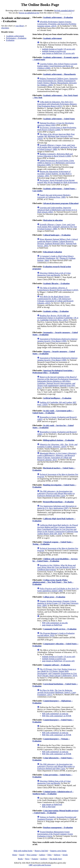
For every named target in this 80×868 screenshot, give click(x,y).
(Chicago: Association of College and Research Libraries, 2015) (57, 456)
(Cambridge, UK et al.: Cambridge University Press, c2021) (58, 318)
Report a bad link (41, 851)
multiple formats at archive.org (54, 51)
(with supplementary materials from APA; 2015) (58, 382)
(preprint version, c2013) (57, 24)
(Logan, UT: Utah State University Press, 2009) (58, 603)
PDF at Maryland (49, 807)
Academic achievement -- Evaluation (58, 17)
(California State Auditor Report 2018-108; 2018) (58, 529)
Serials (65, 855)
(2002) (57, 210)
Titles (49, 855)
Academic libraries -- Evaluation (56, 283)
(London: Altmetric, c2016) (57, 446)
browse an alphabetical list (29, 13)
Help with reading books (23, 851)
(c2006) (57, 66)
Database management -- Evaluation (58, 828)
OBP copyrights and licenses (40, 865)
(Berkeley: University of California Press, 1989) (54, 196)
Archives (44, 859)
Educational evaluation (53, 252)
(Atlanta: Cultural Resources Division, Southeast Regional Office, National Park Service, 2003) (58, 242)
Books (20, 859)
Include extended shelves (64, 11)
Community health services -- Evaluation (60, 629)
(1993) (55, 124)
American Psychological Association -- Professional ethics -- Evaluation (53, 372)
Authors (42, 855)
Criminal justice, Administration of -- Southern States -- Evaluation (53, 793)
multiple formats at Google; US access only (59, 49)
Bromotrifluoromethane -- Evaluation (58, 502)
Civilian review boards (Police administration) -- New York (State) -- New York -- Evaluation (53, 582)
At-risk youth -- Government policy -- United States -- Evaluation (53, 412)
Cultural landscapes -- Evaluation (57, 235)
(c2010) (58, 289)
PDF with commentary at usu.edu (55, 623)
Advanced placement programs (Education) (61, 203)
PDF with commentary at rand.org (55, 714)
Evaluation (10, 40)
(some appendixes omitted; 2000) (58, 590)
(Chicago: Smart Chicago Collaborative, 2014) (57, 672)
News (27, 859)
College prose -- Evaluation (54, 597)
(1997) (57, 507)
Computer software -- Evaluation (57, 665)
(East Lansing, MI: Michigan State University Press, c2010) (56, 136)
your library (20, 26)
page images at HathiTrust (52, 625)
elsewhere (5, 28)
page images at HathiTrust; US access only (58, 53)
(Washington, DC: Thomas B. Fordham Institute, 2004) (56, 258)
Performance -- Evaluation (16, 38)
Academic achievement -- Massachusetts (59, 74)
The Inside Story (56, 859)
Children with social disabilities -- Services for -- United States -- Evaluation (55, 560)
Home (15, 855)
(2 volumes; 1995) (54, 174)
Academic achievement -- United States (59, 119)
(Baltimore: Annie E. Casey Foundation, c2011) (57, 692)
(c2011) (57, 104)
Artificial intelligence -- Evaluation (57, 398)
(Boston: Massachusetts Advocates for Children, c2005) (57, 82)
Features (35, 859)
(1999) (56, 163)
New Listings (32, 855)
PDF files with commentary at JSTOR (57, 716)
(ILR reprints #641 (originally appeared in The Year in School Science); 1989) (57, 147)
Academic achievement (15, 36)
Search (22, 855)
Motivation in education (53, 220)
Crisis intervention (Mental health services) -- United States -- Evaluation (55, 812)
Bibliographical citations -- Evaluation (59, 440)
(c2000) (57, 129)
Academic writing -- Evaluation (56, 311)
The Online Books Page (40, 5)
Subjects (57, 855)
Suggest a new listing (58, 851)
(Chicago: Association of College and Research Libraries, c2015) (55, 300)
